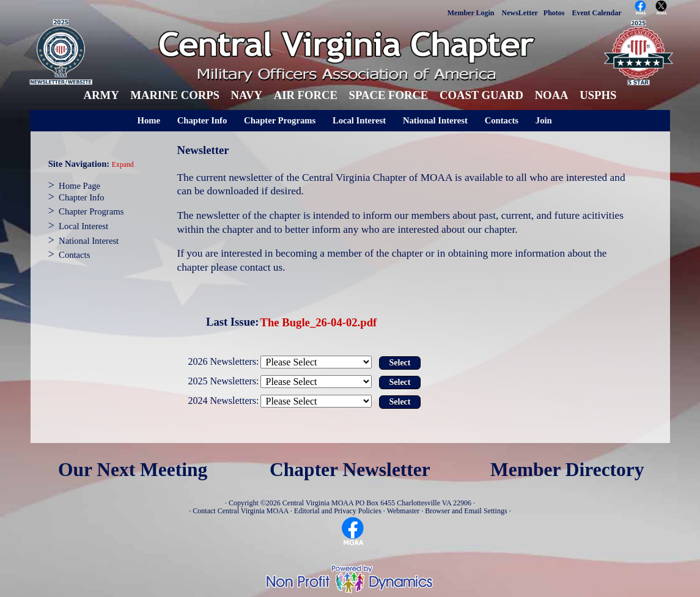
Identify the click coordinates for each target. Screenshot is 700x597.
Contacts (502, 120)
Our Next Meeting (133, 470)
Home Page (79, 186)
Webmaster (403, 511)
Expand (123, 165)
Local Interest (359, 120)
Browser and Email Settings (466, 511)
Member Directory (567, 470)
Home (149, 120)
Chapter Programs (280, 120)
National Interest (435, 120)
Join (544, 120)
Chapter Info (202, 120)
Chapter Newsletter (350, 470)
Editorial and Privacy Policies (338, 511)
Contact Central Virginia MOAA (241, 511)
